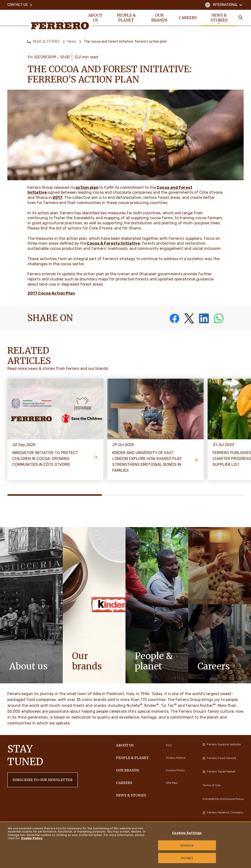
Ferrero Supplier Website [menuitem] (222, 744)
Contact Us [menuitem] (20, 5)
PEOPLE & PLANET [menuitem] (126, 18)
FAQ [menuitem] (169, 745)
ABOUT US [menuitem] (95, 18)
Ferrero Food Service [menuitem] (219, 758)
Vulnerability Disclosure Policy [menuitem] (223, 799)
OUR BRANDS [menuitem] (159, 18)
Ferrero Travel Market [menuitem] (219, 772)
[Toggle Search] (241, 18)
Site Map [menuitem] (172, 783)
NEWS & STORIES (46, 42)
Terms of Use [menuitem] (211, 785)
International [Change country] (224, 5)
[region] (125, 845)
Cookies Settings (187, 833)
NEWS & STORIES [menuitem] (219, 18)
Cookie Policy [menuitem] (175, 770)
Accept (187, 858)
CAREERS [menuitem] (188, 18)
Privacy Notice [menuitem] (176, 758)
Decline (187, 845)
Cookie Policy (32, 838)
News (72, 42)
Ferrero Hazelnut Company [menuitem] (223, 812)
